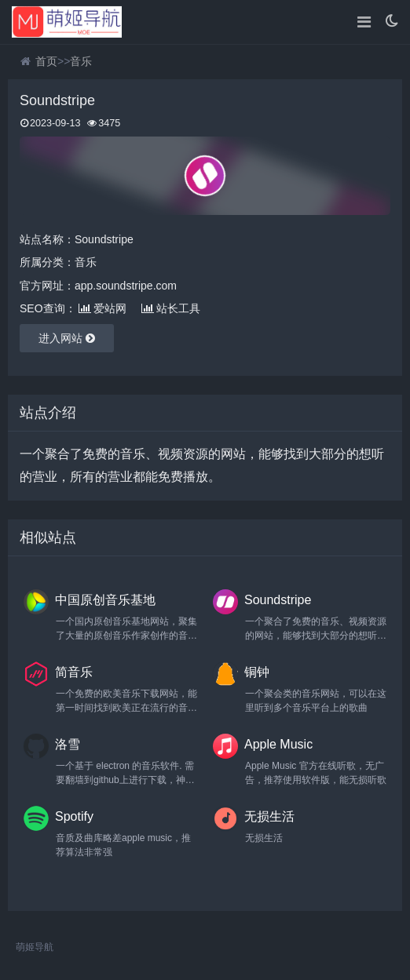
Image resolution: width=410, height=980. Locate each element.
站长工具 (171, 308)
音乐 (81, 61)
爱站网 (102, 308)
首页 (46, 61)
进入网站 (67, 338)
